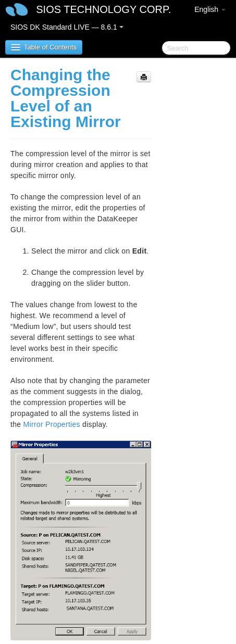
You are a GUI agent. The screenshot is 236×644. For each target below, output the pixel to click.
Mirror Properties (52, 424)
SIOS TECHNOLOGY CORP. (103, 9)
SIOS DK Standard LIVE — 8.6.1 (67, 27)
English (210, 9)
